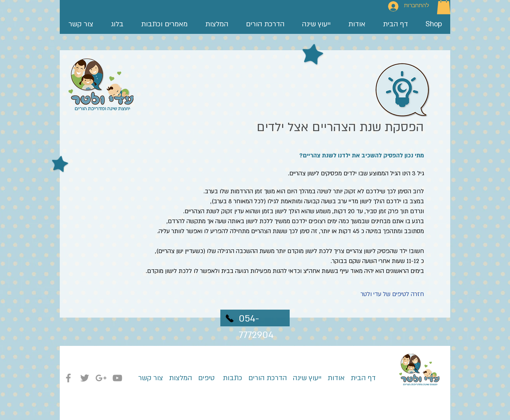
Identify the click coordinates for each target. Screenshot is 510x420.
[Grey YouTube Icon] (117, 378)
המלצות (180, 378)
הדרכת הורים (265, 378)
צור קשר (151, 378)
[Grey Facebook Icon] (68, 378)
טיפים (205, 378)
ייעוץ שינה (306, 378)
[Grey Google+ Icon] (101, 378)
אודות (336, 378)
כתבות (231, 378)
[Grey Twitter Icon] (85, 378)
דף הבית (360, 378)
